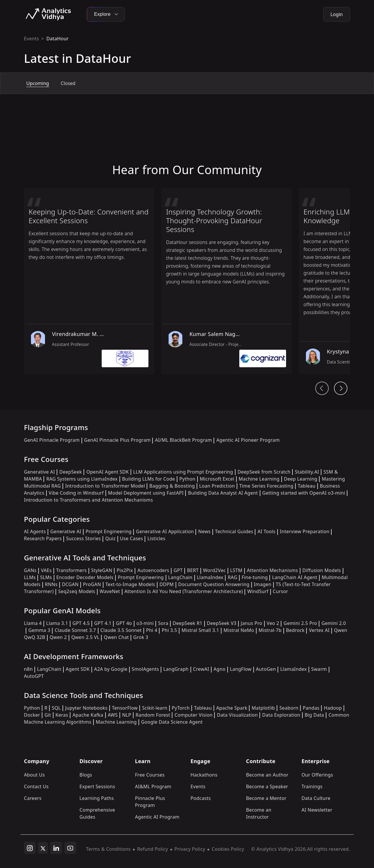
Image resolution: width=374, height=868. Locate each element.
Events (31, 39)
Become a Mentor (266, 798)
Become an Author (267, 775)
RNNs (51, 584)
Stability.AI (307, 472)
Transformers (71, 570)
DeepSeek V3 (222, 623)
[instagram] (30, 848)
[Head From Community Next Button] (341, 388)
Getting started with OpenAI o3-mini (304, 493)
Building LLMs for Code (149, 479)
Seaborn (289, 708)
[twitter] (43, 848)
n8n (28, 669)
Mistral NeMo (239, 630)
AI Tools (266, 531)
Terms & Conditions (109, 849)
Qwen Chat (116, 637)
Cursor (280, 591)
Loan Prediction (217, 486)
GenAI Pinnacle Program (52, 440)
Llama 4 (33, 623)
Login (337, 14)
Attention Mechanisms (272, 570)
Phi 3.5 (169, 630)
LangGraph (176, 669)
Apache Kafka (88, 715)
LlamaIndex (210, 577)
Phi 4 (152, 630)
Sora (163, 623)
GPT (178, 570)
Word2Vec (214, 570)
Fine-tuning (255, 577)
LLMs (30, 577)
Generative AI (39, 472)
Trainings (312, 786)
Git (48, 715)
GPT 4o (124, 623)
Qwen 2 (58, 637)
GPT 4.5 (81, 623)
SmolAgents (145, 669)
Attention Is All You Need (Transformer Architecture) (184, 591)
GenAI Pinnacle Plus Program (117, 440)
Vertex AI (319, 630)
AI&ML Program (153, 786)
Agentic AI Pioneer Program (248, 440)
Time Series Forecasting (266, 486)
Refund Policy (153, 849)
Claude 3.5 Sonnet (121, 630)
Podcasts (201, 798)
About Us (34, 775)
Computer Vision (193, 715)
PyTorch (181, 708)
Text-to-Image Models (130, 584)
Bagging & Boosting (172, 486)
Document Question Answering (214, 584)
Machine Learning (259, 479)
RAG (232, 577)
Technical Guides (234, 531)
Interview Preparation (305, 531)
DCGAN (70, 584)
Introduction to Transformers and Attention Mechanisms (88, 500)
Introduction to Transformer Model (105, 486)
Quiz (110, 538)
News (204, 531)
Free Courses (150, 775)
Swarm (319, 669)
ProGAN (92, 584)
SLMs (46, 577)
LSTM (236, 570)
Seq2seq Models (77, 591)
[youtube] (70, 848)
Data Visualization (237, 715)
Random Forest (153, 715)
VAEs (46, 570)
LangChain (180, 577)
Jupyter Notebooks (86, 708)
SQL (56, 708)
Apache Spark (232, 708)
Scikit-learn (155, 708)
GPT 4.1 (103, 623)
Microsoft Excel (217, 479)
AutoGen (266, 669)
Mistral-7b (270, 630)
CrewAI (201, 669)
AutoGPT (34, 676)
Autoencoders (153, 570)
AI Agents (35, 531)
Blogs (86, 775)
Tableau (307, 486)
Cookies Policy (228, 849)
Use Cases (132, 538)
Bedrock (295, 630)
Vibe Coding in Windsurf (76, 493)
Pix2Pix (125, 570)
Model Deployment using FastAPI (146, 493)
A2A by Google (111, 669)
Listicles (156, 538)
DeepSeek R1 (188, 623)
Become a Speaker (267, 786)
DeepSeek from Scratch (264, 472)
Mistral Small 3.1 (200, 630)
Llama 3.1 (57, 623)
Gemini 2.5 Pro (300, 623)
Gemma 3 (39, 630)
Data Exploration (281, 715)
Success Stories (83, 538)
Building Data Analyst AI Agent (223, 493)
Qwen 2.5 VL (85, 637)
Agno (220, 669)
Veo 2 (273, 623)
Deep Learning (301, 479)
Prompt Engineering (109, 531)
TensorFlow (125, 708)
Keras (62, 715)
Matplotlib (263, 708)
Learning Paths (97, 798)
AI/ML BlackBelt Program (183, 440)
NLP (127, 715)
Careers (33, 798)
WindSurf (258, 591)
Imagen (263, 584)
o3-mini (145, 623)
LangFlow (241, 669)
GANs (30, 570)
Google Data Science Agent (172, 722)
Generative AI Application (165, 531)
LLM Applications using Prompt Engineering (183, 472)
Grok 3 (141, 637)
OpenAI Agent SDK (107, 472)
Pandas (311, 708)
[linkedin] (56, 848)
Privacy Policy (190, 849)
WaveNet (110, 591)
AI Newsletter (317, 810)
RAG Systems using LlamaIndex (82, 479)
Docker (32, 715)
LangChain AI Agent (295, 577)
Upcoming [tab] (38, 83)
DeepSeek (71, 472)
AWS (113, 715)
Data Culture (316, 798)
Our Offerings (317, 775)
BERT (193, 570)
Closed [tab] (68, 83)
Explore (106, 14)
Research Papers (43, 538)
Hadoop (333, 708)
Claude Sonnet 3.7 (75, 630)
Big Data (315, 715)
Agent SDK (78, 669)
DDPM (167, 584)
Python (187, 479)
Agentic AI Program (157, 817)
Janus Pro (251, 623)
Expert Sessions (97, 786)
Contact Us (36, 786)
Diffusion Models (322, 570)
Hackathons (204, 775)
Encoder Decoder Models (85, 577)
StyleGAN (102, 570)
